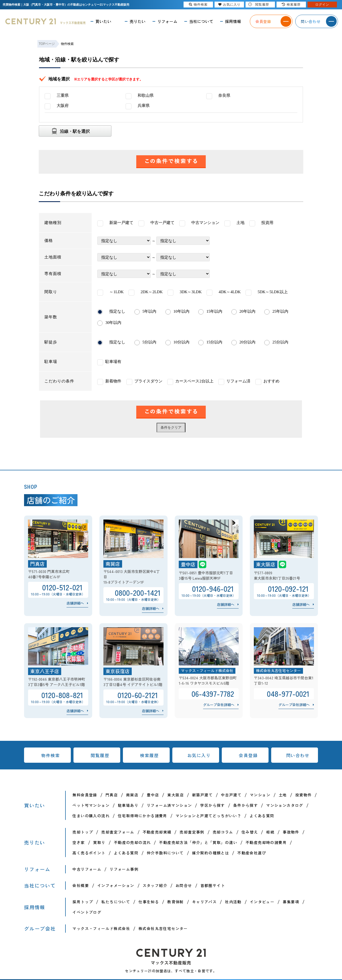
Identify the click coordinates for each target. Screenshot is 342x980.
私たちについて (116, 902)
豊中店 (153, 795)
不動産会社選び (252, 853)
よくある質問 (262, 816)
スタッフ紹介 (155, 885)
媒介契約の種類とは (211, 853)
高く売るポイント (89, 853)
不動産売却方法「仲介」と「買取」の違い (198, 842)
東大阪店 (176, 795)
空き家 (79, 842)
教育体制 (176, 902)
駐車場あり (128, 805)
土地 (283, 795)
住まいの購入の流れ (91, 816)
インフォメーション (116, 885)
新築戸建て (202, 795)
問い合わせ (298, 755)
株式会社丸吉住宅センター (163, 928)
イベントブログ (87, 912)
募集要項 (291, 902)
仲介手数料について (165, 853)
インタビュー (262, 902)
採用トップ (83, 902)
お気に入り (199, 755)
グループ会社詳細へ (219, 705)
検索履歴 (149, 755)
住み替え (250, 832)
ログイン (322, 5)
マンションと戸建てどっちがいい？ (208, 816)
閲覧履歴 (100, 755)
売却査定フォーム (118, 832)
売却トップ (83, 832)
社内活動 (233, 902)
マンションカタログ (285, 805)
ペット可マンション (91, 805)
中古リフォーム (87, 869)
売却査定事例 (192, 832)
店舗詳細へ (75, 603)
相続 (270, 832)
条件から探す (246, 805)
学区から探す (212, 805)
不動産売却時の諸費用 (266, 842)
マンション (260, 795)
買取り (99, 842)
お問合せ (184, 885)
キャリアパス (204, 902)
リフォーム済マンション (169, 805)
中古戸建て (231, 795)
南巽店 (132, 795)
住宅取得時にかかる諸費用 (143, 816)
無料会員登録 (85, 795)
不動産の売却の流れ (132, 842)
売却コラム (223, 832)
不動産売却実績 (157, 832)
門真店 (112, 795)
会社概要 (81, 885)
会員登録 (248, 755)
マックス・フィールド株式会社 (101, 928)
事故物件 (291, 832)
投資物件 (304, 795)
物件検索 (50, 755)
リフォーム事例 (124, 869)
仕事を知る (149, 902)
